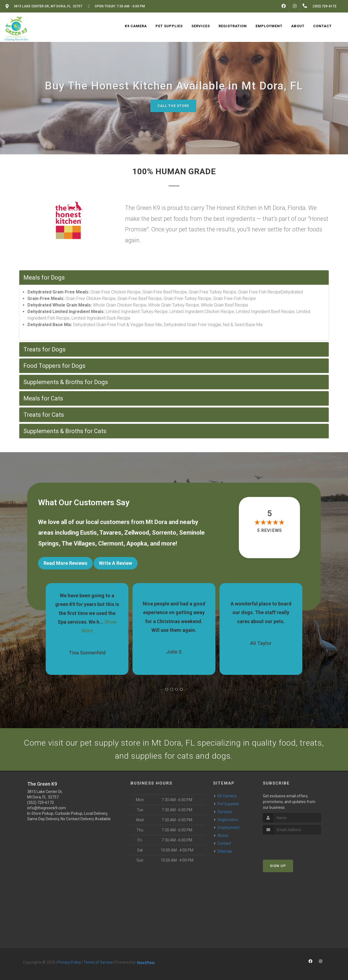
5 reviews (270, 530)
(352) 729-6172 (41, 803)
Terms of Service (98, 962)
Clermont (111, 543)
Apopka (137, 543)
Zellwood (137, 533)
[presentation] (292, 845)
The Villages (78, 543)
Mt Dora (156, 522)
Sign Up (278, 866)
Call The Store (173, 106)
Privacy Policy (69, 962)
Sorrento (164, 533)
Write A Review (116, 563)
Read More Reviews (65, 563)
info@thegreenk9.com (46, 808)
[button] (167, 689)
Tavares (110, 533)
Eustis (88, 533)
